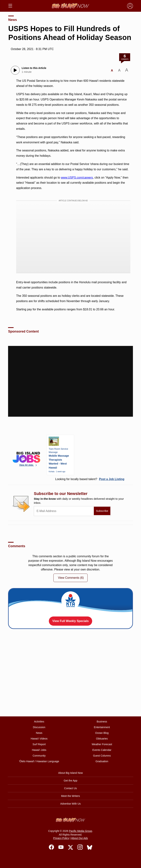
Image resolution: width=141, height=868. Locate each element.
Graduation (102, 761)
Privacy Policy (61, 838)
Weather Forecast (102, 744)
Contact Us (70, 788)
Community (39, 756)
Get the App (70, 781)
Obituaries (102, 739)
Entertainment (102, 727)
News (13, 20)
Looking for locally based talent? (90, 479)
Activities (39, 722)
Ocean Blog (102, 733)
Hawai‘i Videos (39, 739)
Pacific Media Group (81, 831)
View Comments (71, 578)
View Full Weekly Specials (70, 621)
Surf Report (39, 744)
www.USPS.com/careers (77, 178)
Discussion (39, 727)
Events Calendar (102, 750)
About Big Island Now (70, 773)
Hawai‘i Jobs (39, 750)
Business (102, 722)
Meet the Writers (70, 796)
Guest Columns (102, 756)
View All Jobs (28, 465)
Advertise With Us (70, 804)
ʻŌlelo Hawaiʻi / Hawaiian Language (39, 761)
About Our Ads (79, 838)
